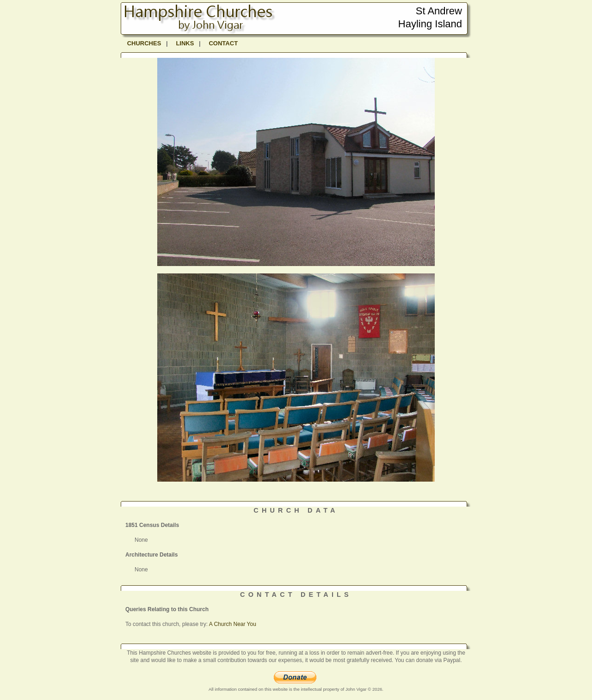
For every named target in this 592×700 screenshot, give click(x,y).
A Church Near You (233, 624)
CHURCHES (144, 43)
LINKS (185, 43)
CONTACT (223, 43)
